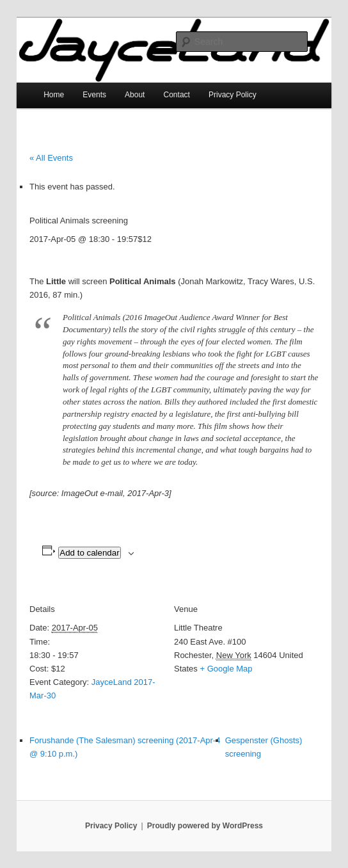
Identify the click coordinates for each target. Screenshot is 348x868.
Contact (177, 95)
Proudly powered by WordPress (205, 826)
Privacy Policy (233, 95)
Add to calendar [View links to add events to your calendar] (89, 553)
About (135, 95)
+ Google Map (226, 669)
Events (94, 95)
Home (54, 95)
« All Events (51, 158)
